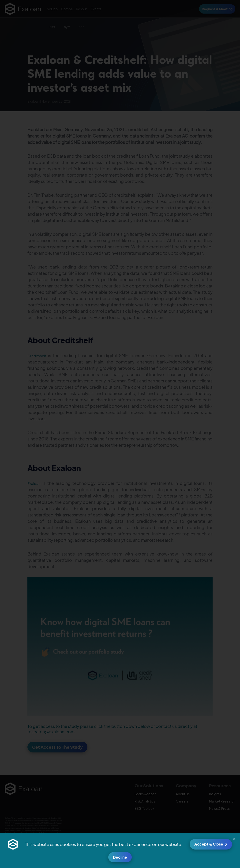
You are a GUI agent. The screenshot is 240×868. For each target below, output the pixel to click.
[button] (234, 839)
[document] (120, 434)
